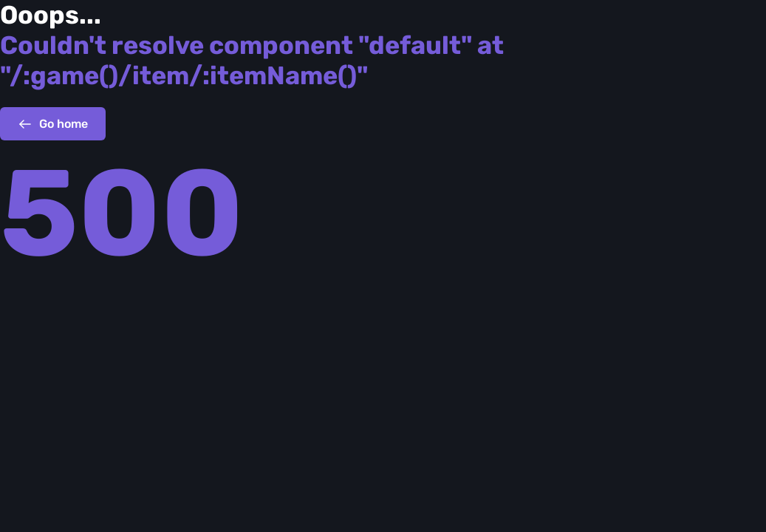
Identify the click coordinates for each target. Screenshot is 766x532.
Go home (53, 124)
